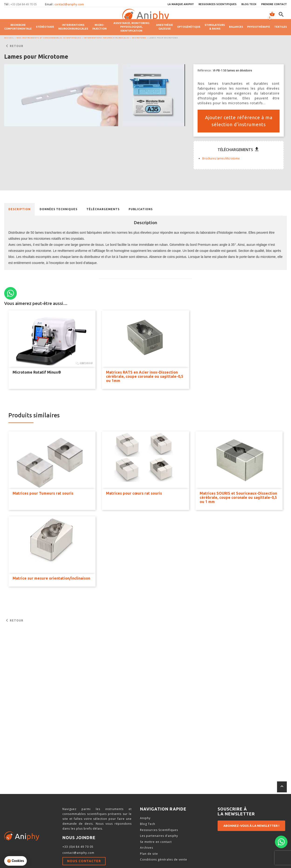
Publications (141, 209)
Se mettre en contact (156, 842)
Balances (236, 27)
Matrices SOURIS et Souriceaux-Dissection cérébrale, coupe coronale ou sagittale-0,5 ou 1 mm (238, 497)
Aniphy (145, 818)
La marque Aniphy (181, 4)
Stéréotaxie (45, 27)
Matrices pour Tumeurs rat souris (43, 493)
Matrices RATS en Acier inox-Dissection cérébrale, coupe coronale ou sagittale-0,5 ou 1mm (145, 376)
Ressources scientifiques (217, 4)
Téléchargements (103, 209)
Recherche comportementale (18, 27)
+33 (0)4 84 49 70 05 (78, 847)
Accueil (9, 38)
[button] (61, 95)
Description (19, 209)
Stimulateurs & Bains (215, 27)
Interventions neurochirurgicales (73, 27)
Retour (14, 46)
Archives (147, 848)
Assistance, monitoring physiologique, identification (131, 27)
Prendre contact (274, 4)
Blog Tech (249, 4)
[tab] (19, 209)
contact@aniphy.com (69, 4)
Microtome (139, 38)
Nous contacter (84, 861)
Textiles (281, 27)
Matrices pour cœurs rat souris (134, 493)
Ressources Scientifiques (159, 830)
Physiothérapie (259, 27)
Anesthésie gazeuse (164, 27)
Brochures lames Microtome (221, 158)
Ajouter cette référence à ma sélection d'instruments (239, 121)
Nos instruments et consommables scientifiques (49, 38)
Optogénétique (189, 27)
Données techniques (58, 209)
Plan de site (149, 854)
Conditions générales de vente (164, 860)
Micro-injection (99, 27)
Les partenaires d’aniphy (159, 836)
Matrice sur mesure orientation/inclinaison (51, 578)
